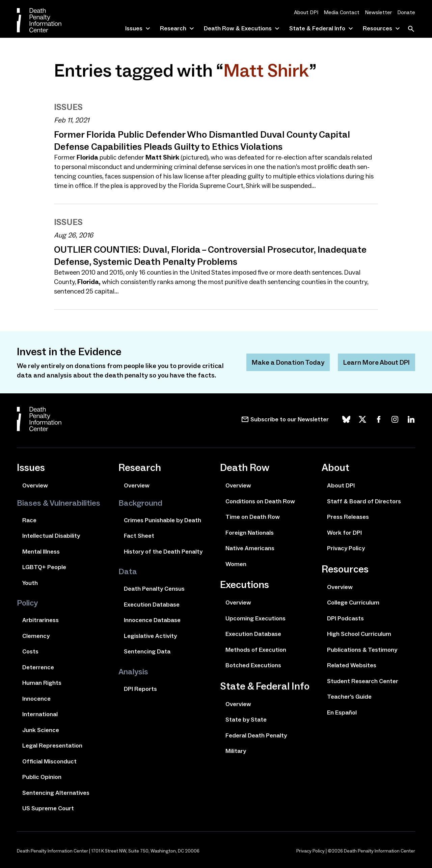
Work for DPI (344, 533)
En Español (342, 712)
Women (236, 564)
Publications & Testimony (362, 650)
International (40, 714)
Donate (406, 12)
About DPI (306, 12)
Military (236, 751)
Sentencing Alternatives (56, 793)
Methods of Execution (256, 650)
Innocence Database (152, 620)
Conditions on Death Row (260, 501)
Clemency (36, 636)
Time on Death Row (253, 517)
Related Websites (352, 665)
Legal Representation (52, 746)
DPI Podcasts (345, 618)
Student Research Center (363, 681)
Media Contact (342, 12)
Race (29, 520)
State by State (246, 720)
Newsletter (378, 12)
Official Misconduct (49, 761)
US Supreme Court (48, 808)
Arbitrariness (40, 620)
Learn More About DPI (376, 362)
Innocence (36, 699)
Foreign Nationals (250, 533)
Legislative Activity (150, 636)
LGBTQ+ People (44, 567)
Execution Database (152, 605)
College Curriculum (353, 603)
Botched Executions (253, 665)
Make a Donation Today (288, 362)
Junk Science (41, 730)
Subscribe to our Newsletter (290, 419)
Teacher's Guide (349, 697)
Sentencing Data (147, 651)
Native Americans (250, 548)
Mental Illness (41, 552)
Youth (30, 583)
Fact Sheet (139, 536)
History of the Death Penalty (163, 552)
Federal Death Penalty (256, 735)
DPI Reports (140, 689)
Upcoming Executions (255, 618)
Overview (35, 485)
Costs (30, 651)
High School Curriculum (359, 634)
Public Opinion (42, 777)
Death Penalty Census (154, 589)
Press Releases (348, 517)
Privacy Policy (346, 548)
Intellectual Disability (51, 536)
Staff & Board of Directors (364, 501)
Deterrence (38, 667)
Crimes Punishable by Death (163, 520)
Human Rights (42, 683)
